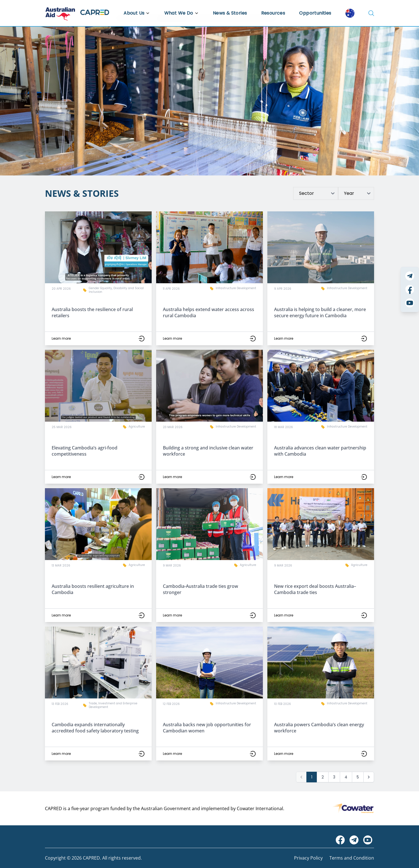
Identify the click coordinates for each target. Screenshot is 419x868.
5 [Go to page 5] (358, 777)
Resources (273, 13)
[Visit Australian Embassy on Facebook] (340, 840)
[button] (98, 278)
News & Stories (230, 13)
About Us (137, 13)
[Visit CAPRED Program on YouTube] (368, 840)
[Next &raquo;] (369, 777)
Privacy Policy (308, 858)
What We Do (182, 13)
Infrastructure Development (236, 288)
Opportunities (315, 13)
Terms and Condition (352, 858)
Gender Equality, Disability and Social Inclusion (116, 290)
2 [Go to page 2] (323, 777)
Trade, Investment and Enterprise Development (113, 705)
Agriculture (137, 427)
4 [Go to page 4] (346, 777)
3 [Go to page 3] (334, 777)
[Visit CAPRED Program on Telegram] (354, 840)
